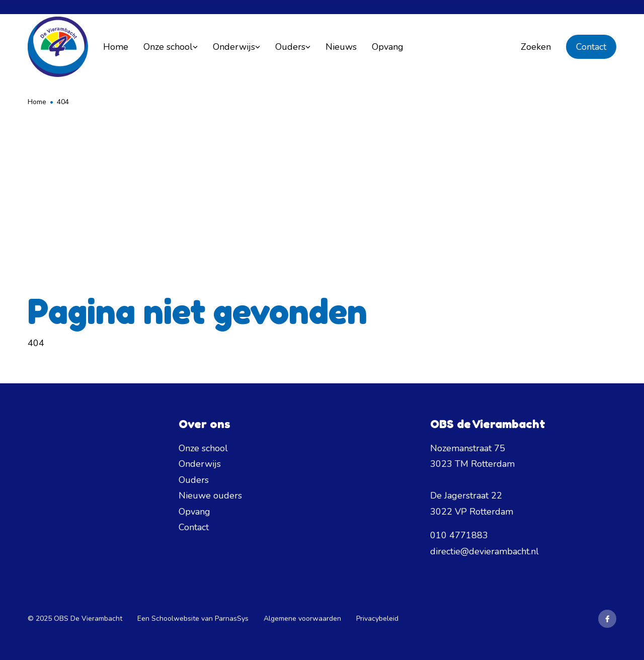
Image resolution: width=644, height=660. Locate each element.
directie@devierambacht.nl (485, 551)
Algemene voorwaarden (302, 618)
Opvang (194, 512)
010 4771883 (459, 535)
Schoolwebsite (175, 618)
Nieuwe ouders (210, 496)
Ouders (194, 480)
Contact (591, 47)
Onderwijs (200, 464)
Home (37, 102)
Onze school (203, 448)
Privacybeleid (377, 618)
